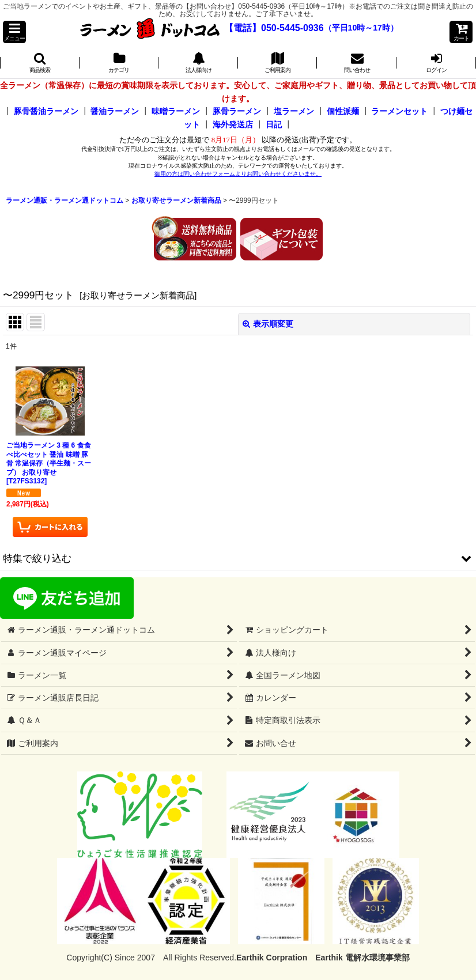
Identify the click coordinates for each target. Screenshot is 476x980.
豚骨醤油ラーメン (46, 111)
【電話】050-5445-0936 (274, 28)
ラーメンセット (399, 111)
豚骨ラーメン (237, 111)
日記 (274, 124)
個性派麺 (343, 111)
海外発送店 (233, 124)
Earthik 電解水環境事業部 (362, 958)
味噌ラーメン (176, 111)
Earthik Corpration (272, 958)
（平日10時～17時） (361, 28)
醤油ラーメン (115, 111)
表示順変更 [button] (268, 324)
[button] (14, 32)
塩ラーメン (294, 111)
